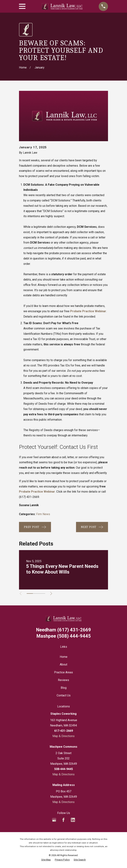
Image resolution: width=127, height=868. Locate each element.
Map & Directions (63, 736)
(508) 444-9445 (64, 636)
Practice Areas (63, 672)
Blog (64, 688)
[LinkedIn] (73, 820)
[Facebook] (63, 820)
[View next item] (52, 593)
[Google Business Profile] (54, 820)
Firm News (43, 514)
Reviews (63, 680)
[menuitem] (46, 860)
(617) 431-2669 (29, 497)
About (63, 664)
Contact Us (64, 695)
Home (64, 657)
